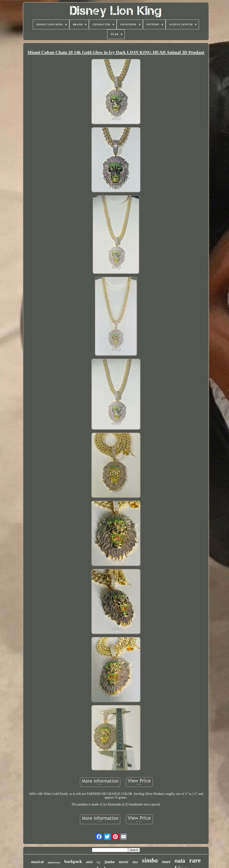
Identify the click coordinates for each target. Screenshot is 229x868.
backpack (73, 861)
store (166, 862)
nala (180, 861)
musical (37, 862)
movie (124, 862)
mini (89, 862)
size (135, 862)
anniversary (54, 862)
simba (150, 860)
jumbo (110, 862)
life (99, 862)
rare (195, 860)
